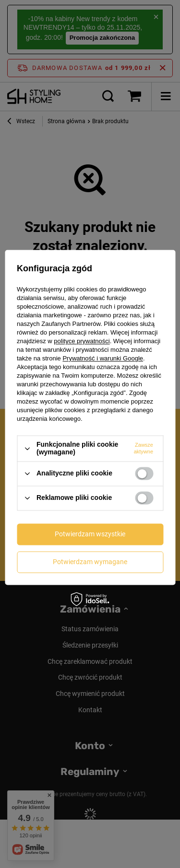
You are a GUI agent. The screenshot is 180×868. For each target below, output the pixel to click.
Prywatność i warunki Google (103, 359)
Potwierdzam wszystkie (90, 534)
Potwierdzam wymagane (90, 562)
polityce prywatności (82, 341)
